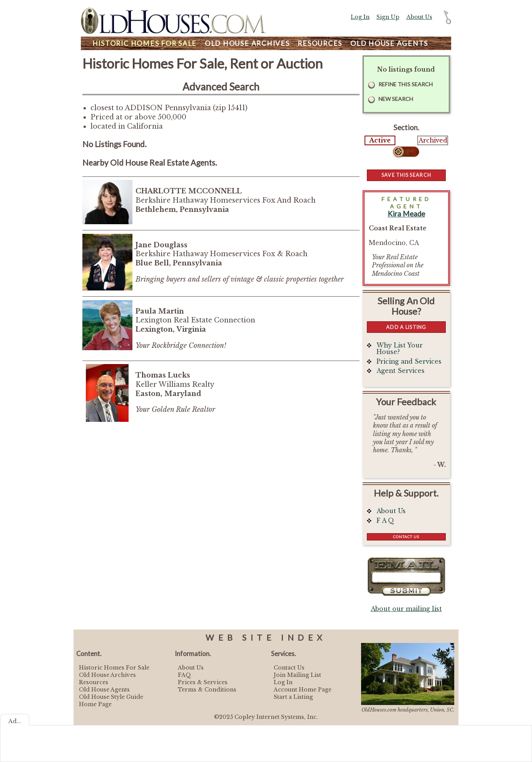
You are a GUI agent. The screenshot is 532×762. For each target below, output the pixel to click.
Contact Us (406, 537)
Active (380, 140)
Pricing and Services (409, 362)
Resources (320, 43)
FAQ (184, 675)
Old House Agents (104, 690)
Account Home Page (303, 690)
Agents (389, 43)
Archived (433, 140)
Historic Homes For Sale (114, 668)
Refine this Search (406, 84)
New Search (396, 99)
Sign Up (388, 17)
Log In (360, 17)
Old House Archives (107, 675)
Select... (406, 152)
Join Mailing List (297, 675)
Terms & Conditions (207, 690)
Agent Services (401, 371)
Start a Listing (293, 697)
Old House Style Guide (111, 697)
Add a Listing (406, 327)
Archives (247, 43)
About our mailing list (406, 609)
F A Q (385, 521)
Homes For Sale (145, 43)
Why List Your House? (400, 349)
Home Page (95, 704)
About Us (419, 17)
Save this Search (406, 175)
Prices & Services (203, 682)
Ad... (15, 721)
